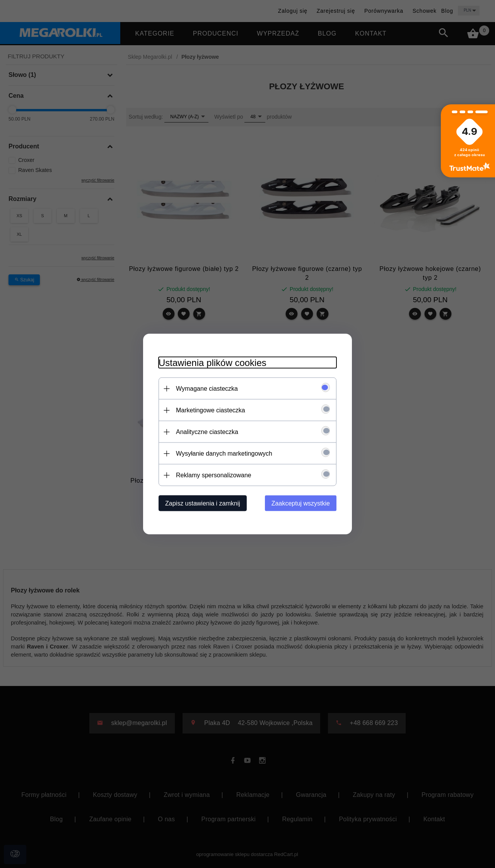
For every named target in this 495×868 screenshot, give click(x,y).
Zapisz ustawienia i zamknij (203, 503)
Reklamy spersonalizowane (214, 475)
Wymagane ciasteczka (207, 389)
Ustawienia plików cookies (213, 363)
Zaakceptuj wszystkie (301, 503)
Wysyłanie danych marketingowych (224, 454)
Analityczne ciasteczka (207, 432)
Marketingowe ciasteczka (211, 410)
